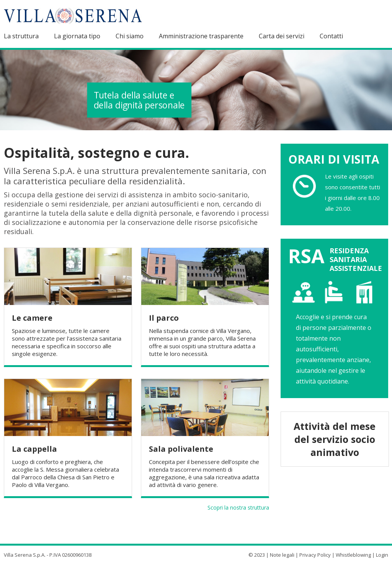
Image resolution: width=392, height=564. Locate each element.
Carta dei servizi (282, 36)
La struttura (21, 36)
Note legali (282, 555)
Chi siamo (130, 36)
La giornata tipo (77, 36)
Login (382, 555)
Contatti (331, 36)
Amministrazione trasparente (201, 36)
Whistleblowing (353, 555)
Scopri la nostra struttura (238, 507)
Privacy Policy (315, 555)
